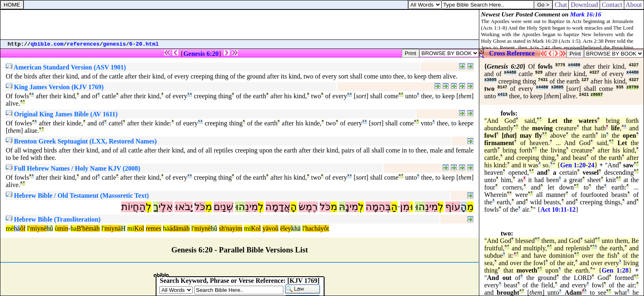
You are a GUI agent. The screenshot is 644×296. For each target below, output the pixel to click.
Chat (561, 5)
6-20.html (144, 44)
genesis (115, 44)
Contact (612, 5)
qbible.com (47, 44)
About (634, 5)
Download (584, 5)
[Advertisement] (240, 25)
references (83, 44)
